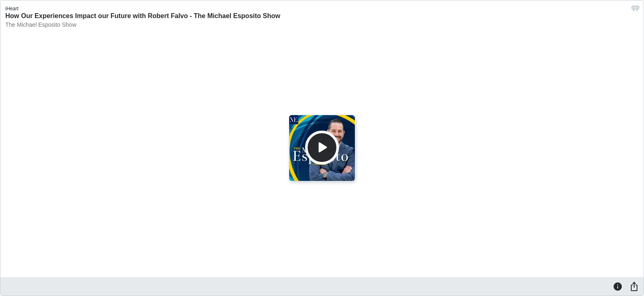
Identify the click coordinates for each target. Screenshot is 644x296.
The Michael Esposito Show (41, 25)
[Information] (618, 286)
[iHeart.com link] (635, 10)
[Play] (322, 148)
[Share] (634, 286)
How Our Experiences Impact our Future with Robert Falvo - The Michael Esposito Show (143, 16)
